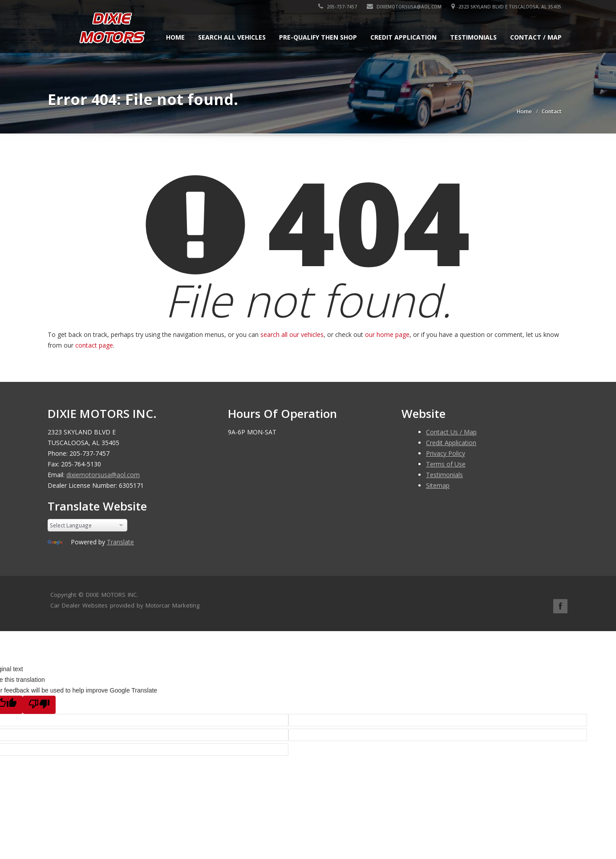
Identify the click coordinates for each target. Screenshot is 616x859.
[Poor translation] (39, 705)
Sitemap (438, 485)
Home (175, 37)
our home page (387, 334)
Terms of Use (446, 464)
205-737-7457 (338, 7)
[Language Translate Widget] (87, 525)
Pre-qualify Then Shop (318, 37)
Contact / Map (536, 37)
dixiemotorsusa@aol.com (405, 7)
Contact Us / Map (451, 432)
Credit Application (403, 37)
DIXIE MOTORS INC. (112, 595)
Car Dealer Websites (79, 605)
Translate (120, 542)
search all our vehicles (292, 334)
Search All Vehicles (232, 37)
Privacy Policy (446, 453)
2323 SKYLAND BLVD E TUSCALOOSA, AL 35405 (507, 7)
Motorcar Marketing (172, 605)
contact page (94, 345)
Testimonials (473, 37)
